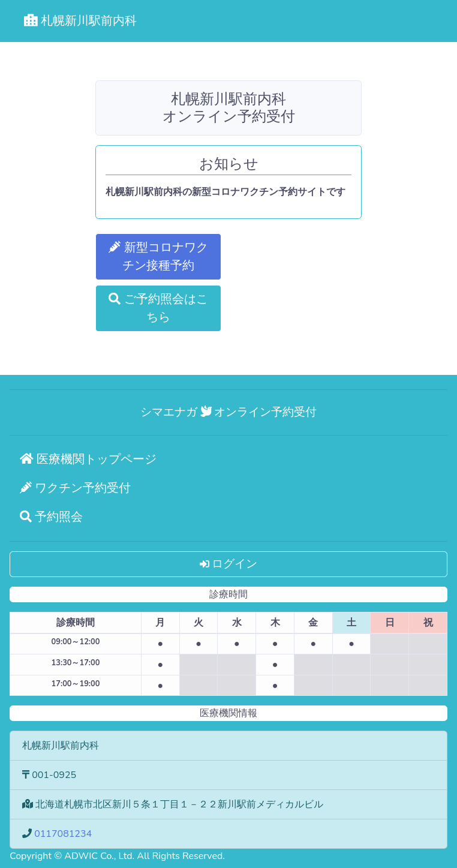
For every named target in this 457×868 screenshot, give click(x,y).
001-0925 (54, 775)
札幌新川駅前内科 (80, 21)
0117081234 (63, 834)
